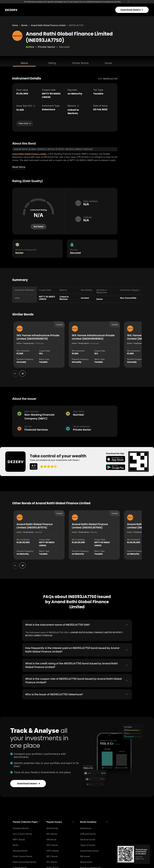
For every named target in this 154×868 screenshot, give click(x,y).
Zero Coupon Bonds (22, 833)
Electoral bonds (88, 839)
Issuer (108, 63)
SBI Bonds (51, 839)
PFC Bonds (52, 861)
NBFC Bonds (19, 839)
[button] (26, 821)
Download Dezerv (132, 10)
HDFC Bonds (53, 850)
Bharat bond (86, 861)
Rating (52, 63)
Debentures (86, 828)
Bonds (24, 25)
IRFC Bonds (52, 856)
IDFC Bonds (52, 844)
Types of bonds (88, 844)
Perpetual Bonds (21, 828)
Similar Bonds (80, 63)
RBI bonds (85, 856)
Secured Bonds (20, 850)
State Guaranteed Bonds (24, 861)
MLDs (16, 844)
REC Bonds (52, 833)
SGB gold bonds (88, 833)
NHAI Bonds (52, 828)
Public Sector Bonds (23, 856)
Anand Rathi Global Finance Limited (48, 25)
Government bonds (90, 850)
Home (15, 25)
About (24, 63)
